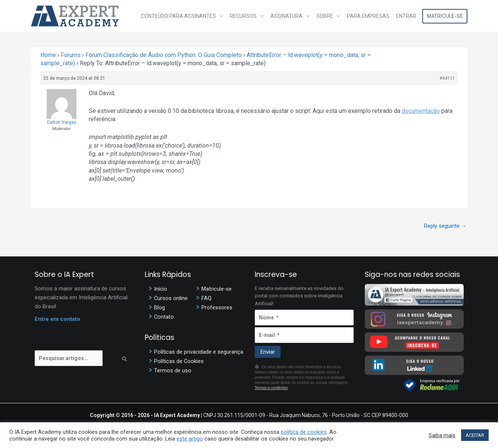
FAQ (206, 298)
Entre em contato (57, 319)
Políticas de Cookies (179, 361)
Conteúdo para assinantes (183, 16)
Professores (217, 307)
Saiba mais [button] (442, 435)
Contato (164, 317)
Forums (71, 55)
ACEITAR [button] (475, 435)
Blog (159, 307)
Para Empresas (369, 16)
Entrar (407, 16)
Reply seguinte (445, 226)
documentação (421, 111)
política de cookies (304, 432)
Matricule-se (445, 16)
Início (161, 289)
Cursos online (171, 298)
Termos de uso (173, 370)
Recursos (247, 16)
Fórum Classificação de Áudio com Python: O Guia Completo (164, 55)
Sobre (327, 16)
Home (48, 55)
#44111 (447, 78)
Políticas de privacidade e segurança (199, 351)
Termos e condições (271, 388)
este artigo (190, 439)
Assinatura (289, 16)
